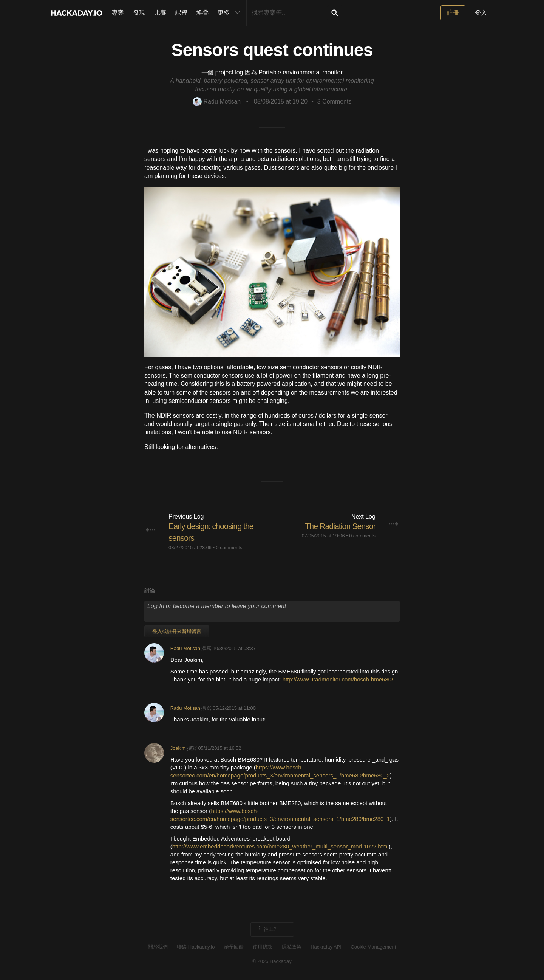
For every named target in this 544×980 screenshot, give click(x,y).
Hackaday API (326, 947)
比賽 (160, 13)
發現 (139, 13)
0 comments (229, 547)
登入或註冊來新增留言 (177, 631)
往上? (267, 929)
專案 (118, 13)
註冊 (453, 13)
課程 (181, 13)
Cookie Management (373, 947)
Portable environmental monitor (300, 72)
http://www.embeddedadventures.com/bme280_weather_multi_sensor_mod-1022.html (280, 846)
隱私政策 (292, 947)
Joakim (178, 748)
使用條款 (263, 947)
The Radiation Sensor (339, 526)
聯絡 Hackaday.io (196, 947)
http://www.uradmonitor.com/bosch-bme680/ (338, 679)
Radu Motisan (217, 101)
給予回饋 (234, 947)
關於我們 (158, 947)
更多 (230, 13)
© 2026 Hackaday (272, 961)
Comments (335, 101)
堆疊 (202, 13)
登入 (481, 13)
